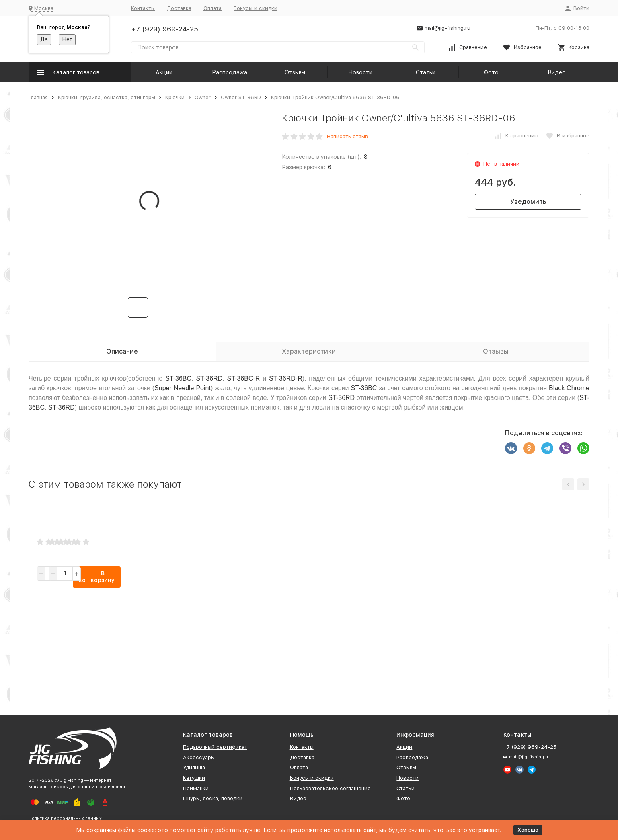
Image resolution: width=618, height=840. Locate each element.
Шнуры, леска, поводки (213, 798)
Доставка (179, 8)
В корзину (98, 675)
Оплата (213, 8)
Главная (38, 97)
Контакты (143, 8)
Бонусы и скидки (256, 8)
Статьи (426, 72)
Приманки (196, 788)
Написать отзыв (347, 136)
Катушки (194, 778)
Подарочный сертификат (215, 747)
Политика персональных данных (65, 818)
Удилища (194, 767)
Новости (360, 72)
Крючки (175, 97)
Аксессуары (199, 757)
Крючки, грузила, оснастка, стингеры (107, 97)
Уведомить (528, 202)
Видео (557, 72)
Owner (203, 97)
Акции (164, 72)
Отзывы (295, 72)
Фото (491, 72)
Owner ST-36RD (241, 97)
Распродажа (230, 72)
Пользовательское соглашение (330, 788)
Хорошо (528, 830)
